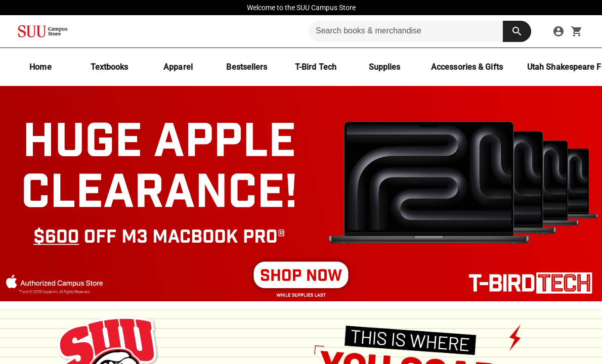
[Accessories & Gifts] (467, 67)
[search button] (517, 31)
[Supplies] (384, 67)
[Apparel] (178, 67)
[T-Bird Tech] (316, 67)
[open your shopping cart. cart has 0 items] (577, 31)
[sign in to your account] (558, 31)
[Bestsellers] (247, 67)
